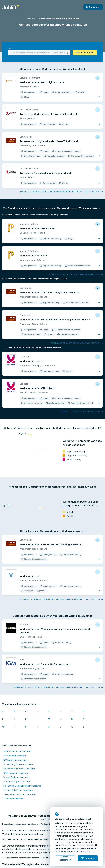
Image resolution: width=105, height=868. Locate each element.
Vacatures (30, 19)
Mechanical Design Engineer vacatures (22, 786)
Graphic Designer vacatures (17, 781)
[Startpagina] (11, 7)
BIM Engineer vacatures (15, 756)
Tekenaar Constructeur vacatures (20, 794)
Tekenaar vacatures (13, 799)
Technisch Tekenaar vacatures (18, 790)
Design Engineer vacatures (16, 777)
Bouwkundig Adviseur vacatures (19, 764)
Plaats (10, 48)
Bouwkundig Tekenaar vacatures (19, 769)
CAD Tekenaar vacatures (16, 773)
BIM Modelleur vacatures (15, 760)
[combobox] (39, 53)
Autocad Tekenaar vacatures (17, 751)
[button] (67, 53)
